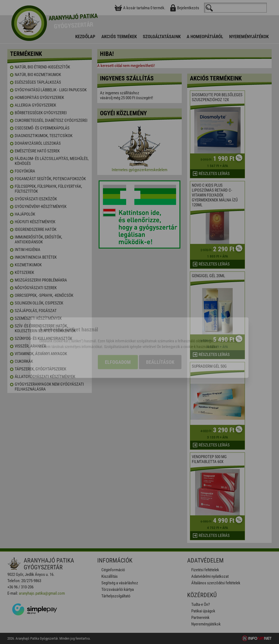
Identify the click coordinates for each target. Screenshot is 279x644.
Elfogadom (118, 336)
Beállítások (160, 336)
